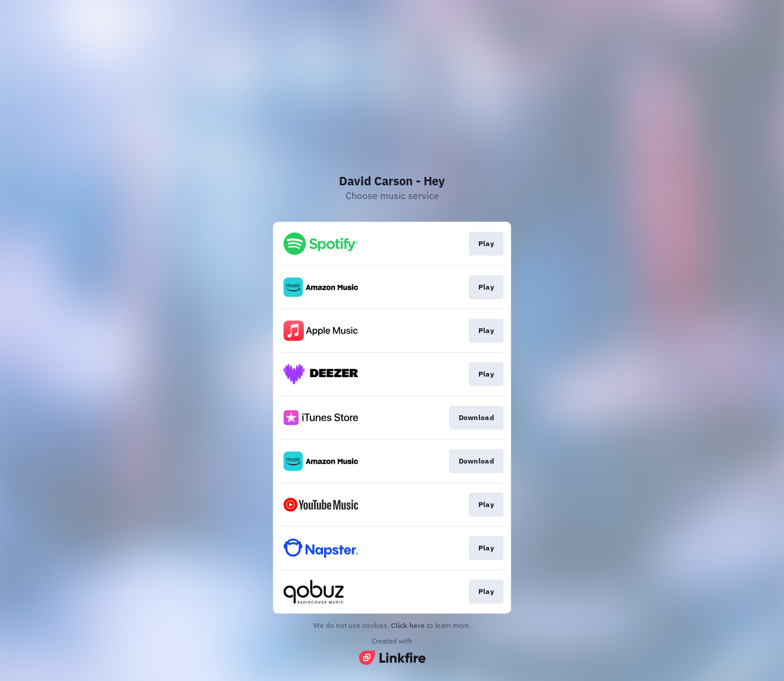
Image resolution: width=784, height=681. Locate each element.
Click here (408, 625)
